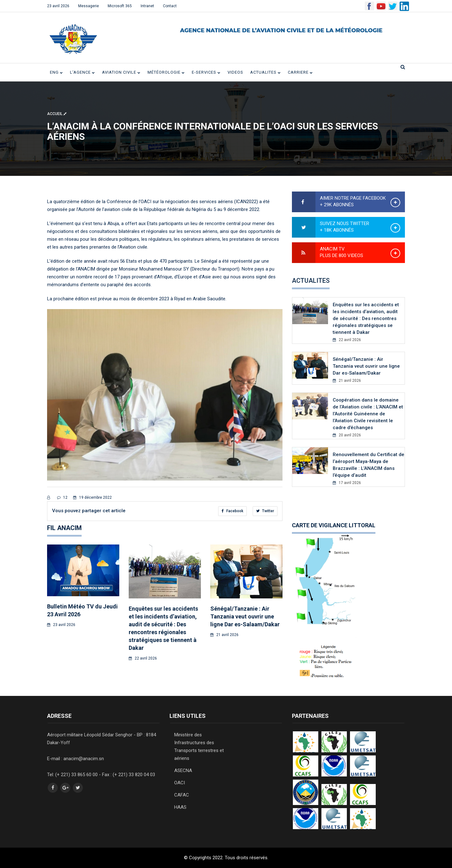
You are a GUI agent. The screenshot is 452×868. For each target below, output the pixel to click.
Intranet (147, 6)
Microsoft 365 (120, 6)
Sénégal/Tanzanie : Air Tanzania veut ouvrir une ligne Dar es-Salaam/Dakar (245, 616)
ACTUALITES (266, 72)
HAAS (180, 807)
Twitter (265, 511)
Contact (170, 6)
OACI (180, 783)
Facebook (232, 511)
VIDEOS (235, 72)
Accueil (57, 114)
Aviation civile (121, 72)
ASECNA (183, 771)
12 (62, 497)
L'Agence (83, 72)
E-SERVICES (206, 72)
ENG (56, 72)
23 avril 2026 (58, 6)
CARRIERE (300, 72)
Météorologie (166, 72)
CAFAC (182, 795)
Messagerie (89, 6)
